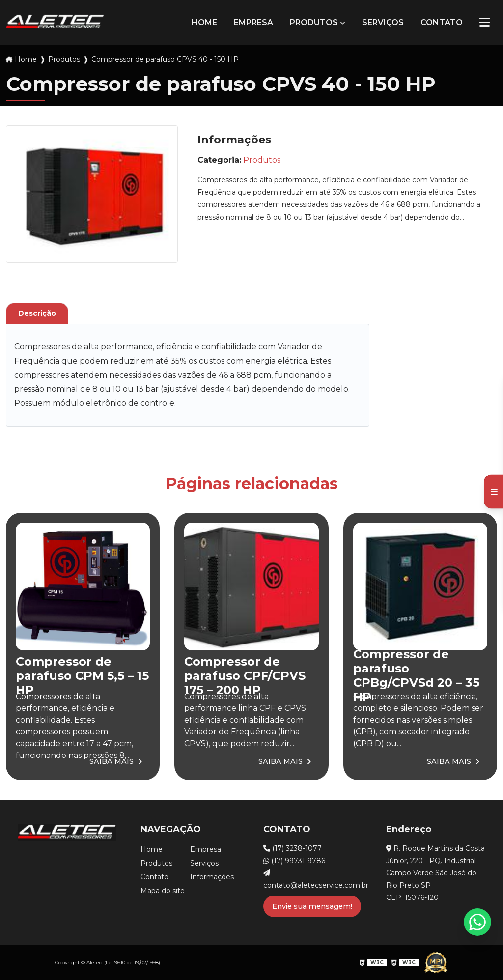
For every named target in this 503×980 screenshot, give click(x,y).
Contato (442, 22)
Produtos (314, 22)
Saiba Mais (112, 761)
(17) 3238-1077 (293, 848)
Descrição (37, 313)
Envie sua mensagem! (312, 906)
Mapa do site (163, 891)
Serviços (383, 22)
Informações (212, 877)
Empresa (253, 22)
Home (204, 22)
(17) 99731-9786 (294, 861)
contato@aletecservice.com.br (313, 880)
